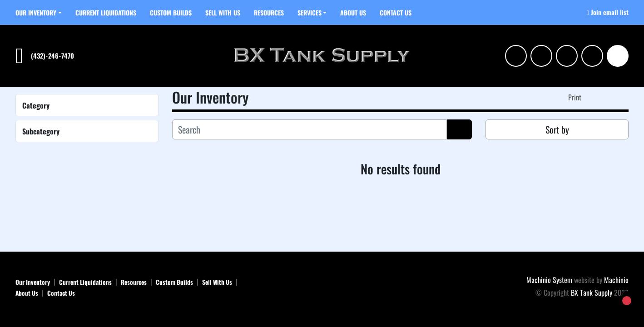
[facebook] (567, 56)
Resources (269, 12)
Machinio (616, 280)
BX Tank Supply (592, 292)
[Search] (618, 56)
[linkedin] (541, 56)
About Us (353, 12)
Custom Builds (171, 12)
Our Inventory (36, 12)
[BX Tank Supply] (322, 287)
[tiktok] (592, 56)
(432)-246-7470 (52, 56)
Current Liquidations (106, 12)
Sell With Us (223, 12)
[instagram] (516, 56)
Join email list (610, 12)
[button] (39, 12)
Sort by (557, 129)
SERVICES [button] (310, 12)
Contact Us (396, 12)
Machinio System (549, 280)
